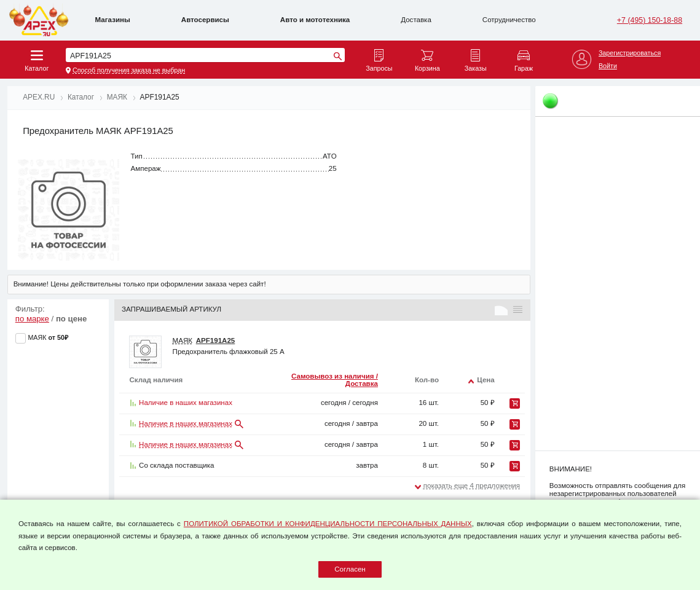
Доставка (416, 20)
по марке (32, 319)
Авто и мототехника (315, 20)
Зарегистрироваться (630, 53)
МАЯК (183, 340)
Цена (486, 380)
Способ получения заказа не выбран (129, 70)
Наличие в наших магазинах (186, 423)
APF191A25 (216, 340)
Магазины (113, 20)
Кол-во (427, 380)
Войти (608, 66)
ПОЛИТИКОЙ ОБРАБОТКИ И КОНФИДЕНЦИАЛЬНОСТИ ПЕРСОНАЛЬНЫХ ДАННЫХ (328, 524)
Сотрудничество (509, 20)
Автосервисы (205, 20)
